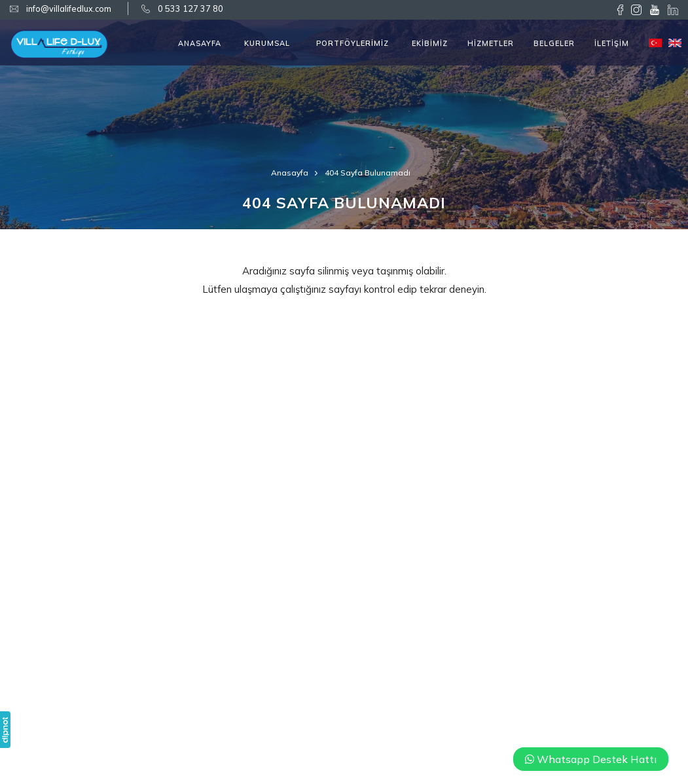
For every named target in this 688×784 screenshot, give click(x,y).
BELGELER (554, 43)
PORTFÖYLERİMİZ (353, 43)
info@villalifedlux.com (69, 9)
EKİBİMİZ (430, 43)
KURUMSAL (267, 43)
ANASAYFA (200, 43)
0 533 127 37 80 (190, 9)
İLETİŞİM (612, 43)
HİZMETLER (491, 43)
